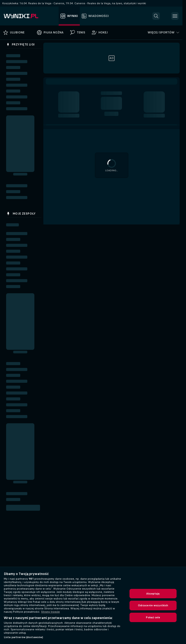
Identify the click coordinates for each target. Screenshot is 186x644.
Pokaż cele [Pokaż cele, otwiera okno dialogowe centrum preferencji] (153, 617)
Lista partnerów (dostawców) (23, 637)
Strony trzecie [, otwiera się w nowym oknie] (51, 612)
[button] (156, 16)
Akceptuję (153, 594)
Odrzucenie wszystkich (153, 605)
